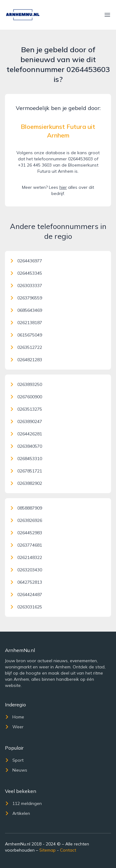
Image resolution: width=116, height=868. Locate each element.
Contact (68, 850)
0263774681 (26, 545)
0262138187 (26, 323)
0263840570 (26, 446)
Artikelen (17, 813)
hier (63, 187)
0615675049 (26, 335)
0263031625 (26, 607)
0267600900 (26, 397)
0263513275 (26, 409)
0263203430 (26, 570)
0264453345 (26, 273)
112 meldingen (23, 803)
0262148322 (26, 557)
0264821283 (26, 360)
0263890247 (26, 421)
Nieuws (16, 770)
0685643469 (26, 310)
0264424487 (26, 595)
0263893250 (26, 384)
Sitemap (47, 850)
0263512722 (26, 347)
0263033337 (26, 286)
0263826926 (26, 520)
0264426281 (26, 434)
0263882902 (26, 483)
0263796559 (26, 298)
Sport (14, 760)
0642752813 (26, 582)
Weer (14, 727)
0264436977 (26, 261)
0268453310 (26, 459)
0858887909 (26, 508)
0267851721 (26, 471)
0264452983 (26, 533)
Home (15, 717)
